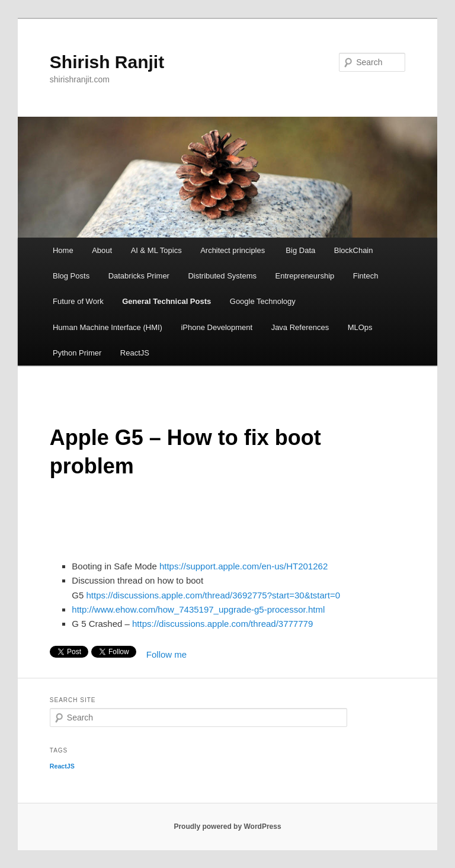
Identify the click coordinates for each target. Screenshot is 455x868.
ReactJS (135, 353)
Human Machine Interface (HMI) (108, 327)
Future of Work (78, 301)
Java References (300, 327)
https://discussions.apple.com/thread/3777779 (221, 624)
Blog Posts (71, 276)
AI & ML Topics (156, 250)
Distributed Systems (222, 276)
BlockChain (354, 250)
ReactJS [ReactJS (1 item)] (62, 766)
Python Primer (77, 353)
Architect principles (234, 250)
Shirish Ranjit (107, 62)
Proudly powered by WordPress (227, 827)
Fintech (366, 276)
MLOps (360, 327)
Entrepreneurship (305, 276)
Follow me (166, 654)
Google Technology (263, 301)
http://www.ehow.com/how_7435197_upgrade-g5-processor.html (198, 609)
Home (63, 250)
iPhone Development (217, 327)
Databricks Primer (139, 276)
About (102, 250)
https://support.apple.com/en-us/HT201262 (243, 566)
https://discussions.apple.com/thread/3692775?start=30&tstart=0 (213, 595)
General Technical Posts (166, 301)
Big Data (300, 250)
